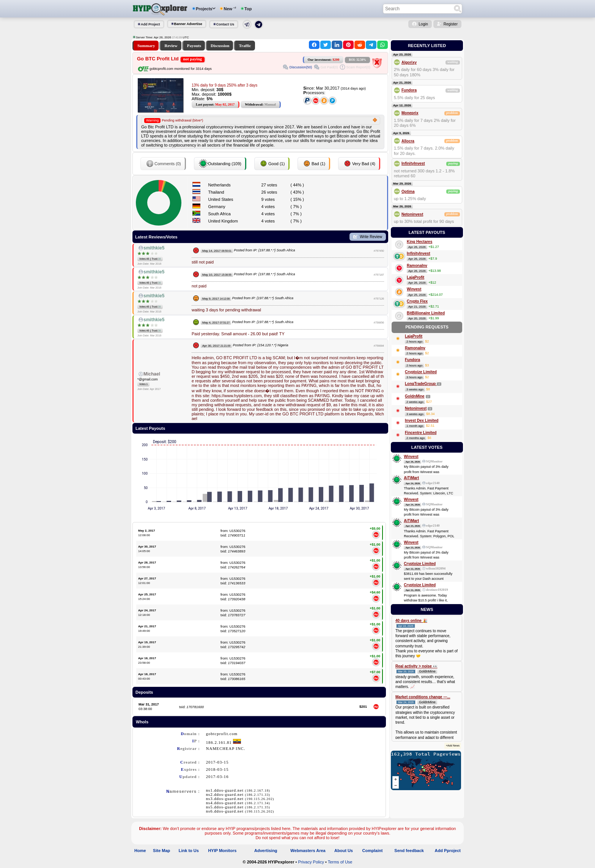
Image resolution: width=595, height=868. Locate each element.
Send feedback (409, 851)
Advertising (266, 851)
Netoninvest (412, 214)
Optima (408, 192)
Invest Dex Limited (422, 421)
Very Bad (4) (359, 164)
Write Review (371, 237)
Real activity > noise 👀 (416, 666)
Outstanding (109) (220, 164)
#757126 (379, 299)
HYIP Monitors (222, 851)
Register (451, 24)
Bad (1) (314, 164)
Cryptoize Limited (421, 372)
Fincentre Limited (421, 433)
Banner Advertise (188, 24)
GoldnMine (415, 396)
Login (423, 24)
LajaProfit (416, 277)
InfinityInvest (413, 163)
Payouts (194, 46)
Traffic (245, 46)
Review (171, 46)
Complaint (373, 851)
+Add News (453, 746)
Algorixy (409, 62)
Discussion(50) (301, 67)
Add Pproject (448, 851)
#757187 (379, 275)
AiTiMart (411, 478)
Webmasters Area (308, 851)
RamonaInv (417, 266)
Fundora (409, 90)
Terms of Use (340, 862)
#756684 (379, 346)
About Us (344, 851)
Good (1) (272, 164)
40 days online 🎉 (411, 621)
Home (140, 851)
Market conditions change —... (423, 697)
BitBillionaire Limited (426, 313)
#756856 (379, 323)
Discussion (220, 46)
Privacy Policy (311, 862)
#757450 (379, 251)
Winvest (414, 289)
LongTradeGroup (421, 384)
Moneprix (410, 113)
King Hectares (419, 242)
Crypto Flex (417, 301)
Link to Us (189, 851)
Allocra (408, 141)
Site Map (161, 851)
